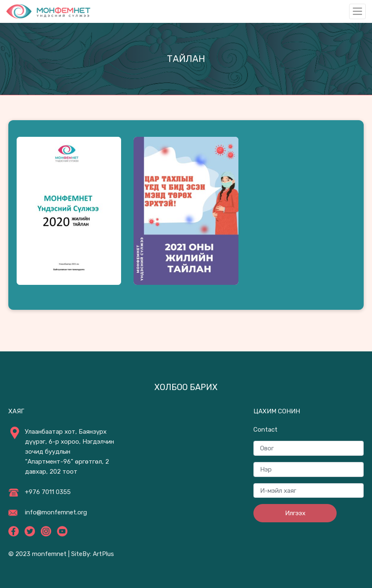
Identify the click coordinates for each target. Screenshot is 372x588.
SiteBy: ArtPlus (93, 554)
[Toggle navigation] (357, 11)
